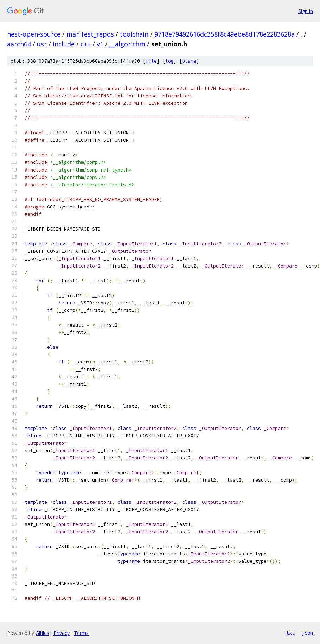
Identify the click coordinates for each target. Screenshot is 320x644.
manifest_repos (90, 34)
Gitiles (42, 633)
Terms (81, 633)
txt (290, 633)
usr (42, 44)
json (307, 633)
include (64, 44)
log (169, 61)
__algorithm (127, 44)
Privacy (62, 633)
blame (189, 61)
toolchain (134, 34)
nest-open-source (34, 34)
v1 (100, 44)
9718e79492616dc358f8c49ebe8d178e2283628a (225, 34)
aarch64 (19, 44)
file (151, 61)
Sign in (306, 11)
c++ (86, 44)
